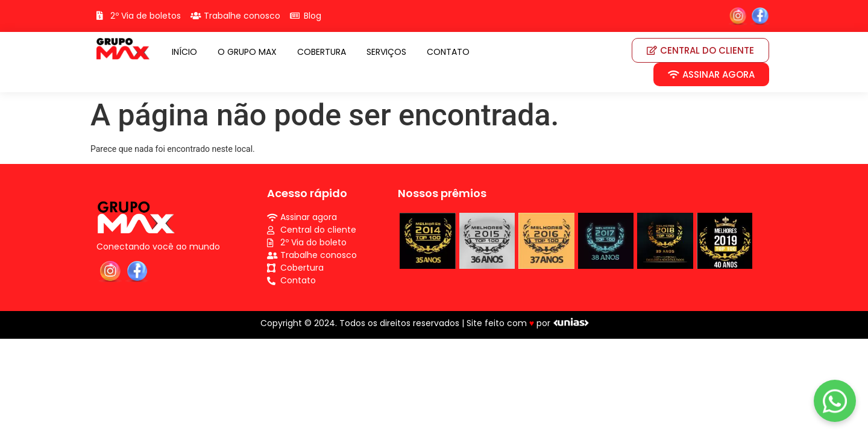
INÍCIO (184, 52)
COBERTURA (322, 52)
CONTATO (448, 52)
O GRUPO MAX (247, 52)
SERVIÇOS (386, 52)
